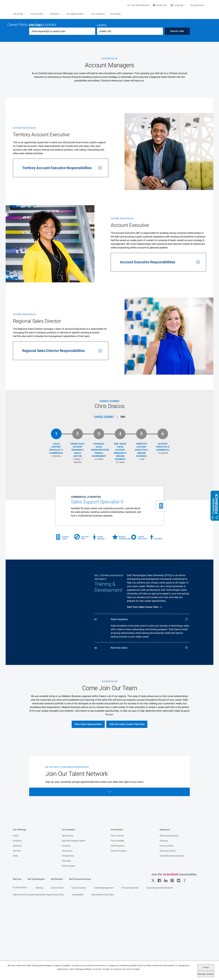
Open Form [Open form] (109, 885)
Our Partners (117, 923)
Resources (165, 923)
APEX (16, 929)
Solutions (17, 939)
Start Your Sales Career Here (143, 696)
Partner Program (119, 944)
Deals (16, 949)
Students (54, 14)
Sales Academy (149, 708)
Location (102, 114)
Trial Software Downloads (172, 949)
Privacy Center (167, 939)
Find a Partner (117, 929)
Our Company (68, 923)
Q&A (123, 506)
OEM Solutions (118, 939)
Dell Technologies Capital (74, 934)
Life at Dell (18, 14)
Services (17, 944)
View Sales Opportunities (88, 817)
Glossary (164, 934)
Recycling (66, 954)
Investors (66, 939)
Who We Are (68, 929)
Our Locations (98, 14)
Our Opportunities (75, 14)
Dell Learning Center (169, 929)
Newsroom (67, 944)
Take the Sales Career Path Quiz (127, 817)
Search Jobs (177, 120)
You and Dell (36, 14)
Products (17, 934)
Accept (206, 967)
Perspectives (68, 949)
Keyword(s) (35, 114)
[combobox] (130, 121)
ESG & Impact (68, 959)
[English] (179, 5)
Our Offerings (19, 923)
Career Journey (104, 506)
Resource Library (168, 944)
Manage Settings (206, 974)
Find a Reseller (117, 934)
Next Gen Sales (149, 737)
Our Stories (115, 14)
